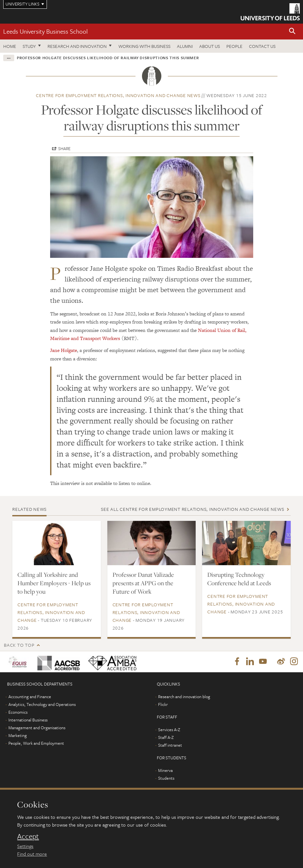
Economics (18, 712)
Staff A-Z (166, 738)
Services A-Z (169, 730)
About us (210, 46)
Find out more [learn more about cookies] (32, 854)
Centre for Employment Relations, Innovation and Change (51, 612)
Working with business (144, 46)
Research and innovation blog (184, 697)
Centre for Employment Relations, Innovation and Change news (118, 95)
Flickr (163, 705)
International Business (28, 720)
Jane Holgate (64, 350)
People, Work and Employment (36, 743)
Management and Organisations (37, 728)
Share (64, 148)
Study (29, 46)
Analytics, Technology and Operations (42, 705)
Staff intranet (170, 745)
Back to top (19, 645)
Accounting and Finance (30, 697)
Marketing (18, 736)
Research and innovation (77, 46)
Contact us (262, 46)
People (234, 46)
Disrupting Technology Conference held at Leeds (239, 579)
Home (10, 46)
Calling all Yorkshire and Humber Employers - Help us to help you (54, 583)
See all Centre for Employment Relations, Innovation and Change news (192, 509)
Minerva (165, 771)
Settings (25, 846)
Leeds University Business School (45, 31)
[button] (292, 32)
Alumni (185, 46)
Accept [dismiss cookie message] (28, 836)
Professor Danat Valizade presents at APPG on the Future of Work (143, 583)
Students (166, 778)
